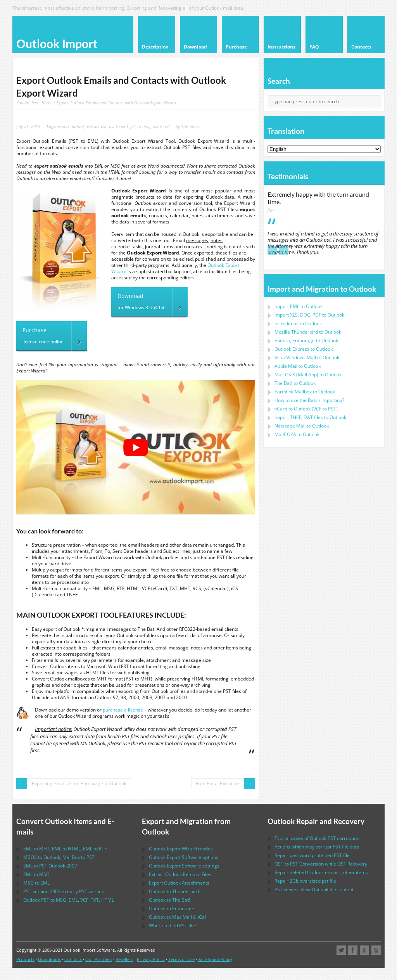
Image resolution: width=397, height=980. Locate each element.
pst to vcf (161, 126)
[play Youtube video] (136, 447)
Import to (299, 306)
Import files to (310, 417)
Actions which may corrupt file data (317, 847)
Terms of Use (181, 959)
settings (184, 866)
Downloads (49, 959)
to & (177, 917)
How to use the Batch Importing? (309, 400)
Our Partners (99, 959)
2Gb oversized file (305, 881)
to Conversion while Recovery (321, 864)
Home (47, 103)
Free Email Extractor (218, 783)
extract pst (97, 126)
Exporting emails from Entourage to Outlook (79, 783)
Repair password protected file (312, 855)
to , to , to (65, 849)
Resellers (124, 959)
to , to (59, 857)
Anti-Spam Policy (215, 959)
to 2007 (50, 866)
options (184, 857)
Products (25, 959)
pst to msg (140, 126)
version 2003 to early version (64, 891)
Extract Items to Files (180, 874)
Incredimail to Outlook (298, 323)
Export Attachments (179, 883)
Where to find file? (173, 925)
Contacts (73, 959)
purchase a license (123, 710)
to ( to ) (306, 409)
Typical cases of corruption (317, 838)
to (308, 332)
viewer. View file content (314, 889)
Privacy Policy (151, 959)
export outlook (71, 126)
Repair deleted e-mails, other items (321, 872)
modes (181, 849)
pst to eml (118, 126)
